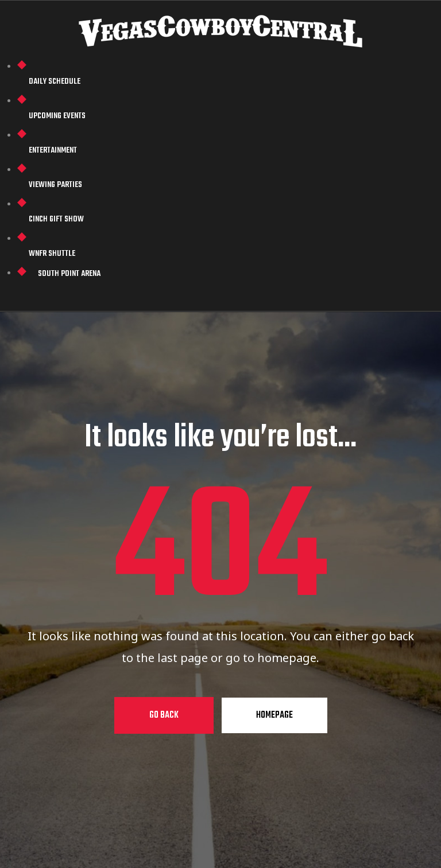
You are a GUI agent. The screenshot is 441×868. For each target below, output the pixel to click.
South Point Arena (69, 274)
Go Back (164, 715)
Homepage (274, 715)
